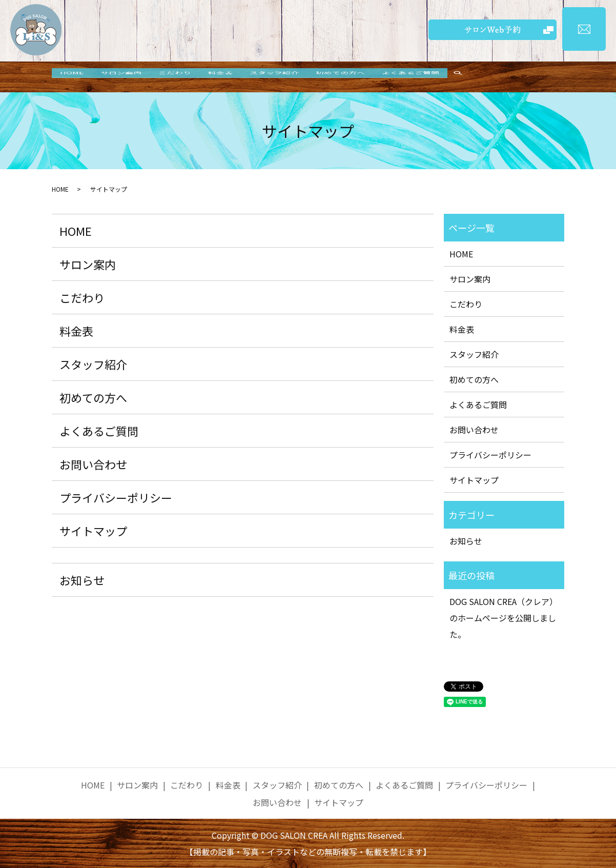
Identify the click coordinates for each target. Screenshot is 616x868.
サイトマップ (93, 531)
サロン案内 (127, 77)
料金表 (233, 77)
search (483, 77)
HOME (74, 77)
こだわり (184, 77)
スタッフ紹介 (291, 77)
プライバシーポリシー (116, 497)
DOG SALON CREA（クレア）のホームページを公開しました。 (504, 618)
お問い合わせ (93, 464)
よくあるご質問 (434, 77)
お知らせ (82, 580)
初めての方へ (360, 77)
